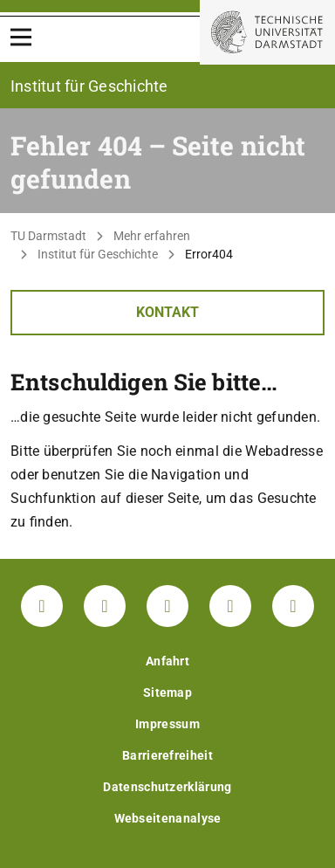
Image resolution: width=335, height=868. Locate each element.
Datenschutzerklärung (167, 787)
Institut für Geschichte (98, 254)
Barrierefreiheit (167, 755)
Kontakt (167, 312)
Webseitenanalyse (168, 818)
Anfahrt (167, 661)
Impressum (167, 724)
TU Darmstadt (48, 236)
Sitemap (167, 692)
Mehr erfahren (152, 236)
